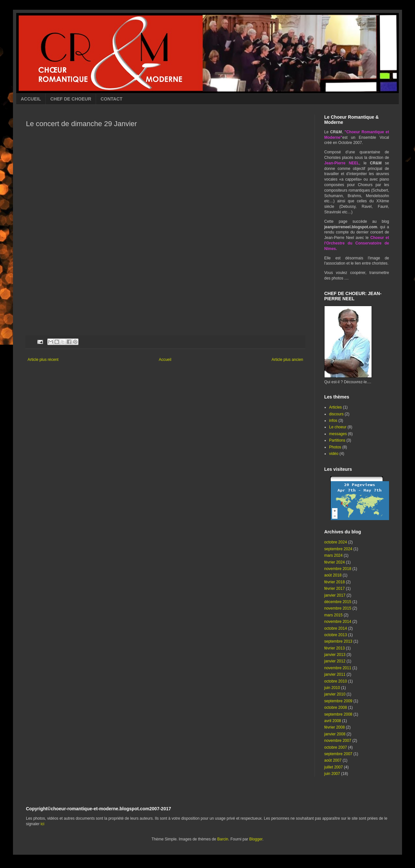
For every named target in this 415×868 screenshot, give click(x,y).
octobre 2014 (336, 628)
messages (338, 434)
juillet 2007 (333, 767)
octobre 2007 (336, 747)
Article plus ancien (287, 360)
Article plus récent (43, 360)
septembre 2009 (338, 701)
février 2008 (334, 727)
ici (42, 824)
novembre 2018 (338, 569)
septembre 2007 (338, 754)
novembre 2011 (338, 668)
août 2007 (333, 760)
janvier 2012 (335, 661)
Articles (335, 407)
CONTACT (111, 99)
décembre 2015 (338, 602)
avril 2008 (333, 721)
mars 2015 (333, 615)
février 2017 (334, 589)
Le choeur (338, 427)
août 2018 (333, 575)
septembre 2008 (338, 714)
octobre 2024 (336, 542)
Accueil (165, 360)
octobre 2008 (336, 707)
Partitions (337, 440)
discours (336, 414)
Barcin (223, 839)
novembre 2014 (338, 622)
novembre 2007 (338, 741)
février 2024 (334, 562)
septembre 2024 (338, 549)
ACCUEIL (31, 99)
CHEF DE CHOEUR (71, 99)
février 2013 (334, 648)
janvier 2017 (335, 595)
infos (333, 421)
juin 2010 (332, 688)
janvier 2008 (335, 734)
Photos (335, 447)
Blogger (256, 839)
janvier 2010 (335, 694)
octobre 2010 (336, 681)
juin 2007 (332, 774)
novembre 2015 (338, 608)
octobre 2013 (336, 635)
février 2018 (334, 582)
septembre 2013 (338, 641)
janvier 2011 (335, 674)
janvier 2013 (335, 655)
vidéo (334, 454)
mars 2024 (333, 555)
